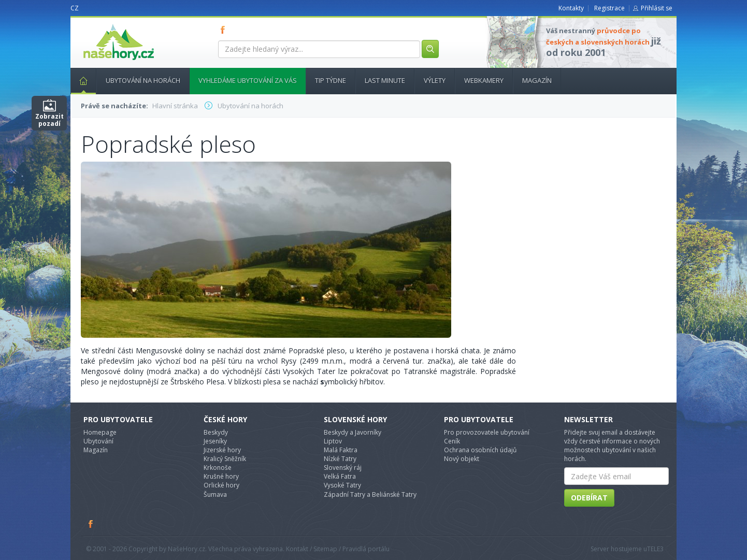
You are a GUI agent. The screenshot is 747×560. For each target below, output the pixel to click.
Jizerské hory (222, 450)
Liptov (333, 441)
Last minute (385, 80)
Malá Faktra (341, 450)
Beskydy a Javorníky (353, 432)
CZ (75, 8)
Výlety (435, 80)
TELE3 (655, 549)
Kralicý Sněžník (225, 459)
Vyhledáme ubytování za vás (248, 80)
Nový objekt (462, 459)
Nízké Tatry (340, 459)
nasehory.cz (100, 24)
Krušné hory (221, 476)
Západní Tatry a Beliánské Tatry (370, 494)
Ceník (452, 441)
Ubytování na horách (143, 80)
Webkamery (484, 80)
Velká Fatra (340, 476)
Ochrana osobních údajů (480, 450)
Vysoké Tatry (342, 485)
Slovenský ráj (343, 468)
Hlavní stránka (79, 80)
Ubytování (98, 441)
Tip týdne (331, 80)
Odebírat (589, 498)
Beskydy (216, 432)
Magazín (537, 80)
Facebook (91, 524)
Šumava (215, 494)
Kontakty (571, 8)
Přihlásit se (657, 8)
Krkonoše (218, 468)
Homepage (100, 432)
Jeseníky (215, 441)
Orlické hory (221, 485)
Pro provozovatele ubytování (487, 432)
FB (225, 30)
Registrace (609, 8)
